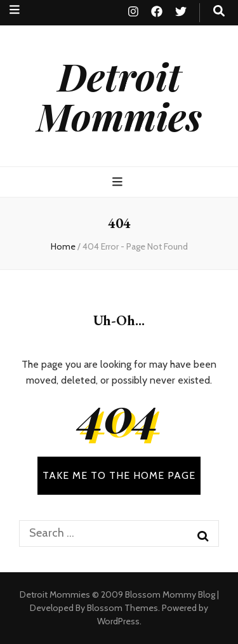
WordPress (118, 621)
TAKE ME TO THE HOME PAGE (119, 475)
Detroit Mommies (119, 96)
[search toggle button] (219, 11)
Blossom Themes (122, 608)
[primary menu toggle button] (119, 182)
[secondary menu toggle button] (15, 10)
